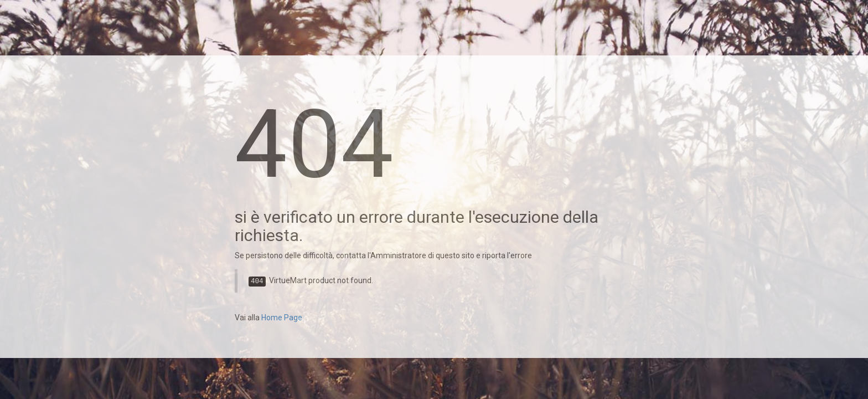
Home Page (282, 318)
